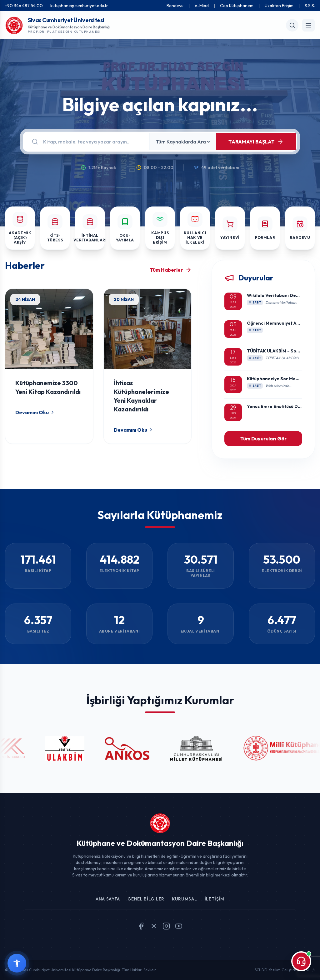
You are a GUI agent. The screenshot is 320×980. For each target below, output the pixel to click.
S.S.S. (310, 6)
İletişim (215, 899)
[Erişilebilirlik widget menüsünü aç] (17, 963)
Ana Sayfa (108, 899)
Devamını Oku (35, 412)
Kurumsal (185, 899)
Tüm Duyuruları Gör (263, 439)
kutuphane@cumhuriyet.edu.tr (79, 6)
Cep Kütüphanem (237, 6)
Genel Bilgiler (146, 899)
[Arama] (92, 142)
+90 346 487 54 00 (24, 6)
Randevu (175, 6)
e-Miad (202, 6)
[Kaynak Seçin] (183, 142)
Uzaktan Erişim (279, 6)
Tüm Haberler (171, 270)
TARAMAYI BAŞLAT (256, 142)
